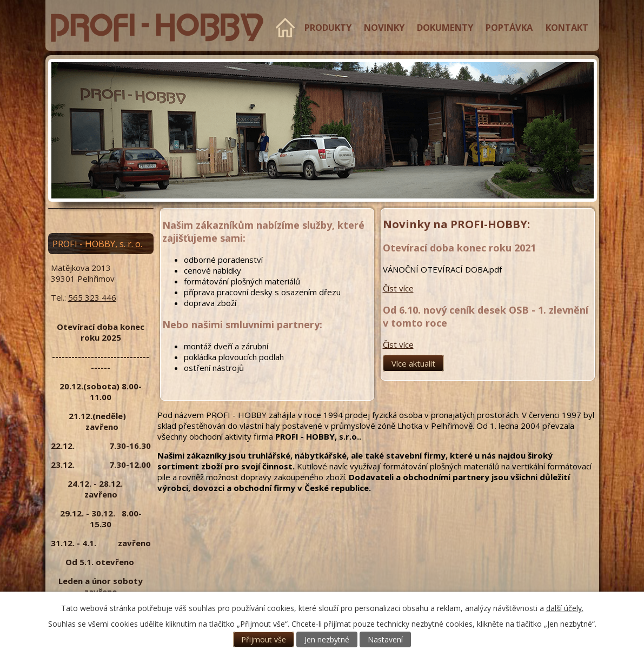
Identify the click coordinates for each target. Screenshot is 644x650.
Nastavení (385, 639)
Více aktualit (413, 363)
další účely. (565, 608)
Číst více (398, 288)
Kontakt (567, 27)
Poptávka (509, 27)
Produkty (328, 27)
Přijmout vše (264, 639)
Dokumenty (445, 27)
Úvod (285, 28)
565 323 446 (92, 297)
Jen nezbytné (327, 639)
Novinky (384, 27)
